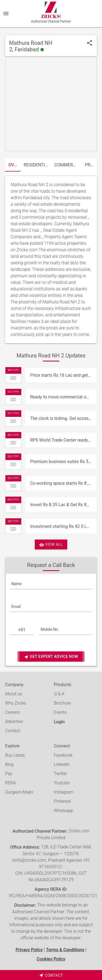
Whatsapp (64, 811)
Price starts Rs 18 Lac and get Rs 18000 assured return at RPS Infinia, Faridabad (63, 375)
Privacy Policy (29, 950)
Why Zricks (16, 703)
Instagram (64, 792)
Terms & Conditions (65, 950)
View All (51, 545)
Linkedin (62, 764)
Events (60, 712)
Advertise (14, 721)
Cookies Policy (51, 959)
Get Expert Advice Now (51, 657)
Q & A (59, 694)
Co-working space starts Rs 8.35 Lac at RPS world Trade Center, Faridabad (63, 483)
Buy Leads (15, 755)
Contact (13, 731)
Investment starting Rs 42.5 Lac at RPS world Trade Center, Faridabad (63, 526)
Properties (91, 165)
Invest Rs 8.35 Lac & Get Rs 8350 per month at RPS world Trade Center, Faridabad (63, 505)
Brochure (62, 703)
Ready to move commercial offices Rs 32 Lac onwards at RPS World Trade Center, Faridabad (63, 397)
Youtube (62, 783)
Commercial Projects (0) (68, 165)
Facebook (63, 755)
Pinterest (62, 801)
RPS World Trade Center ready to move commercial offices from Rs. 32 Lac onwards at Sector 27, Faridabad (63, 440)
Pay (9, 774)
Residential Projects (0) (37, 165)
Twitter (61, 774)
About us (14, 694)
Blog (9, 764)
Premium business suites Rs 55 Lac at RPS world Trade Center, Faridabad (63, 462)
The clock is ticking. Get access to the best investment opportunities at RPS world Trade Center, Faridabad (63, 418)
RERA (10, 783)
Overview (14, 165)
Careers (13, 712)
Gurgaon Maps (19, 792)
